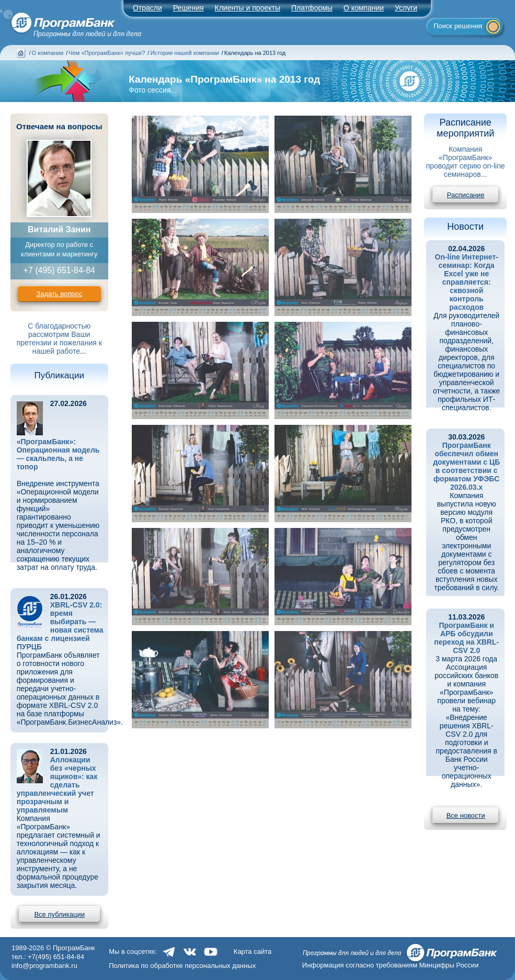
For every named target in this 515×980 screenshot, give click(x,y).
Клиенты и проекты (248, 8)
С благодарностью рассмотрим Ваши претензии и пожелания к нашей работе (59, 339)
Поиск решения (458, 26)
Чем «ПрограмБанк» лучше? (107, 53)
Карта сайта (253, 951)
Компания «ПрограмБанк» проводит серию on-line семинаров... (466, 162)
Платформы (312, 8)
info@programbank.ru (44, 966)
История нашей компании (185, 53)
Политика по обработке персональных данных (182, 966)
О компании (364, 8)
